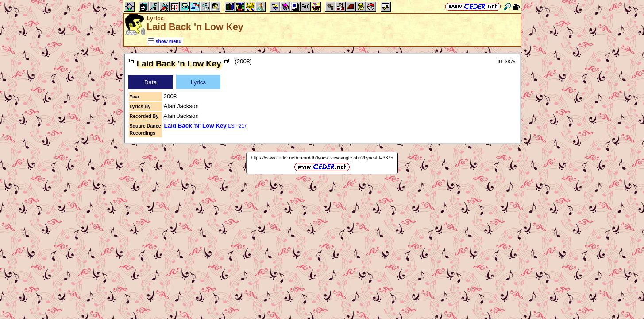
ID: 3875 (506, 62)
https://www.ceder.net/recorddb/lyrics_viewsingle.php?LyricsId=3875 (322, 158)
